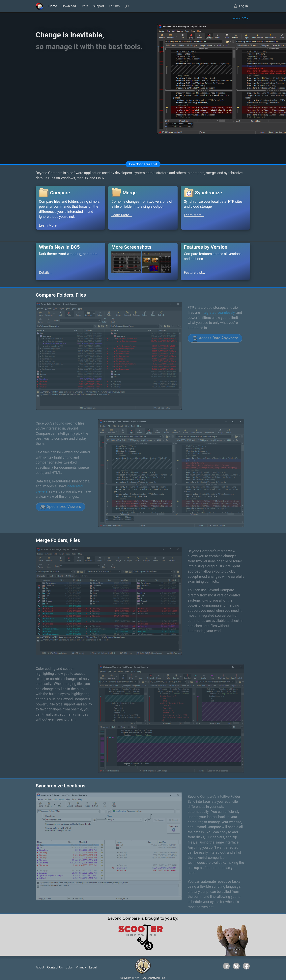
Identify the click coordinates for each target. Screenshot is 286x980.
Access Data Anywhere (215, 338)
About (40, 967)
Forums (114, 6)
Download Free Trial (143, 164)
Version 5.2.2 (240, 18)
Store (84, 6)
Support (99, 6)
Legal (93, 967)
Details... (46, 273)
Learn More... (49, 225)
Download (69, 6)
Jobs (69, 967)
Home (53, 6)
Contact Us (55, 967)
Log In (243, 6)
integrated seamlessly (218, 313)
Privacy (81, 967)
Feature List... (194, 273)
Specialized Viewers (60, 507)
